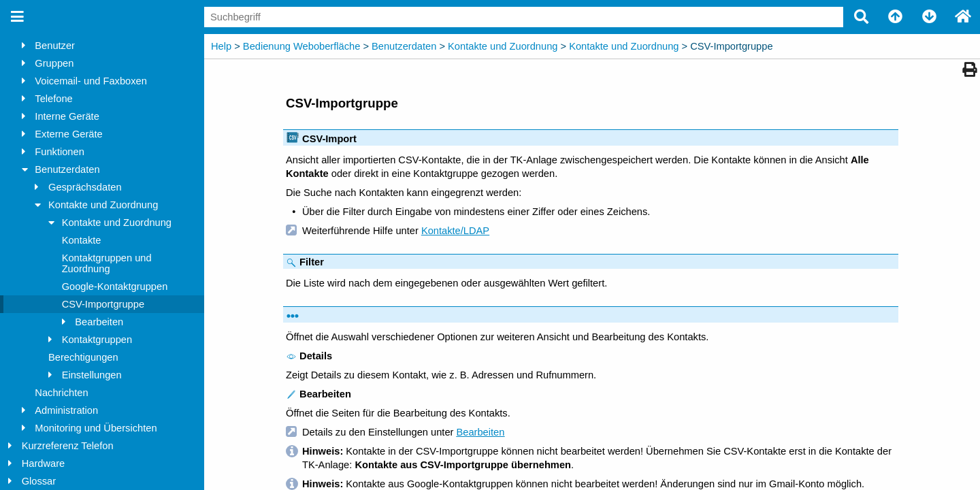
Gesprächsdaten (85, 187)
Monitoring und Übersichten (96, 428)
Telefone (53, 99)
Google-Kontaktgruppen (115, 287)
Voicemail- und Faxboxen (91, 81)
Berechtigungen (83, 357)
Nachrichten (61, 393)
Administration (66, 410)
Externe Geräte (68, 134)
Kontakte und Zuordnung (103, 205)
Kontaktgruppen (97, 340)
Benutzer (55, 46)
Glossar (39, 481)
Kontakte (82, 240)
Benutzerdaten (67, 169)
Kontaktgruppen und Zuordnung (107, 263)
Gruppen (54, 63)
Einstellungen (92, 375)
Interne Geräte (67, 116)
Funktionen (60, 152)
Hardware (44, 463)
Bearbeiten (99, 322)
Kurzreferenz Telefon (68, 446)
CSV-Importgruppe (103, 304)
